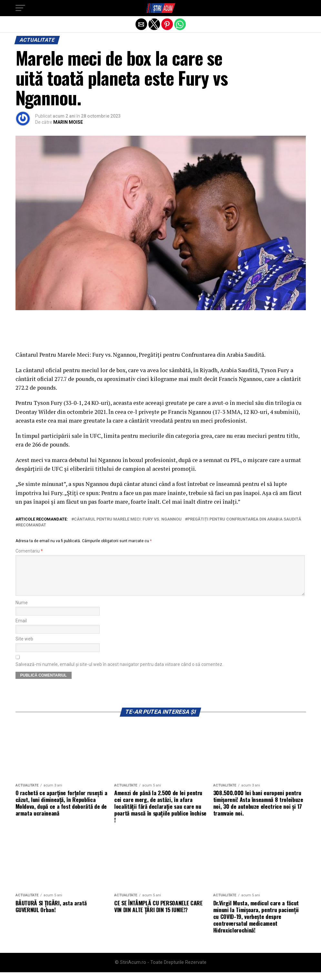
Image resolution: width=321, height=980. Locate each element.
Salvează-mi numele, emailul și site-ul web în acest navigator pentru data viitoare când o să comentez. (119, 672)
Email (21, 629)
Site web (24, 647)
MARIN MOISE (68, 122)
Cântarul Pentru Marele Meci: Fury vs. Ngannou (128, 519)
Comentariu (29, 551)
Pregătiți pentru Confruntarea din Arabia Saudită (244, 519)
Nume (22, 611)
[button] (20, 8)
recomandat (32, 525)
